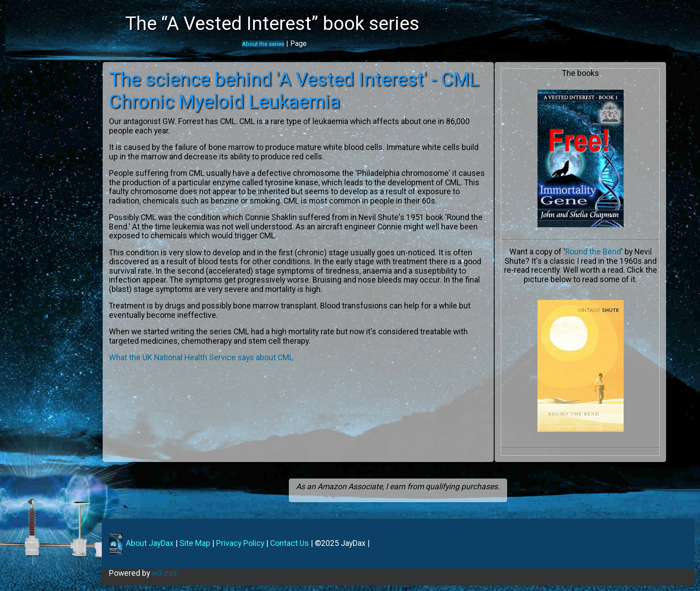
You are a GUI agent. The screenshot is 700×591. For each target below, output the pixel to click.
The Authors (27, 98)
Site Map (210, 543)
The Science (27, 134)
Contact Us (305, 543)
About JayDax (164, 543)
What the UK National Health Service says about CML (217, 367)
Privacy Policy (255, 543)
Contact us (25, 158)
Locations (23, 110)
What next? (25, 146)
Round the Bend (598, 252)
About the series (263, 44)
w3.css (180, 573)
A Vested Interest (35, 86)
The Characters (32, 122)
